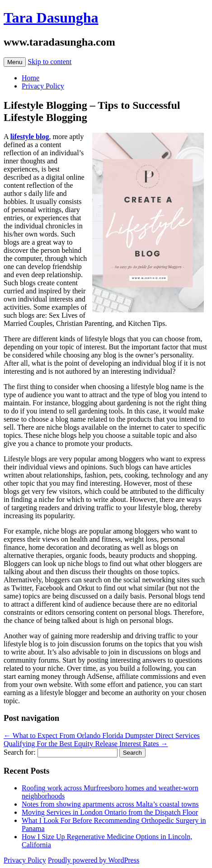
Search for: (20, 752)
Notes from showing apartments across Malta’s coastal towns (110, 804)
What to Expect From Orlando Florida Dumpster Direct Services (102, 736)
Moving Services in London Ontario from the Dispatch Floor (110, 812)
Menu (15, 62)
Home (31, 78)
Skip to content (49, 62)
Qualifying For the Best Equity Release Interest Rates (86, 744)
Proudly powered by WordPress (94, 860)
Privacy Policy (43, 86)
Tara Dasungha (51, 18)
